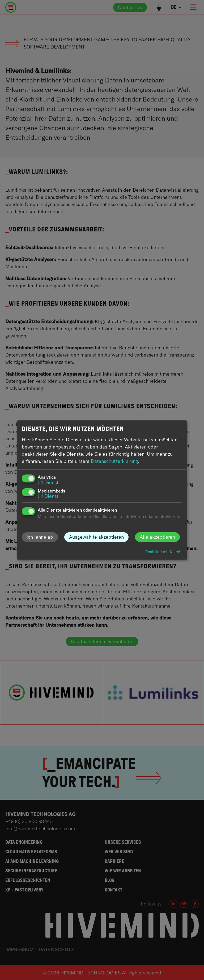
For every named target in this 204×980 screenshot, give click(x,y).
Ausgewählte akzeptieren (96, 537)
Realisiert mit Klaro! (163, 552)
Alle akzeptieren (157, 537)
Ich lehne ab (40, 537)
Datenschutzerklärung (114, 461)
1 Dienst (48, 482)
